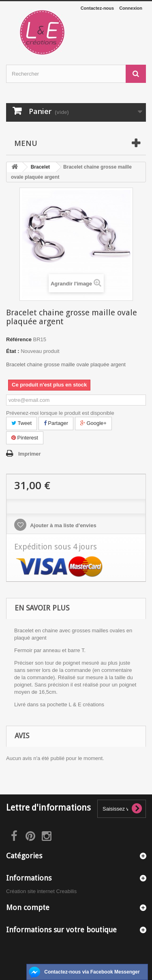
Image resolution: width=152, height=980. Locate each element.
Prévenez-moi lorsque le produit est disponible (60, 413)
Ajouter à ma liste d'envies (63, 525)
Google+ (93, 423)
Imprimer (30, 454)
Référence (19, 339)
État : (13, 351)
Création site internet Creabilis (41, 891)
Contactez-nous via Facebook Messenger (92, 972)
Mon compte (28, 907)
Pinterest (25, 438)
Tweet (21, 423)
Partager (56, 423)
